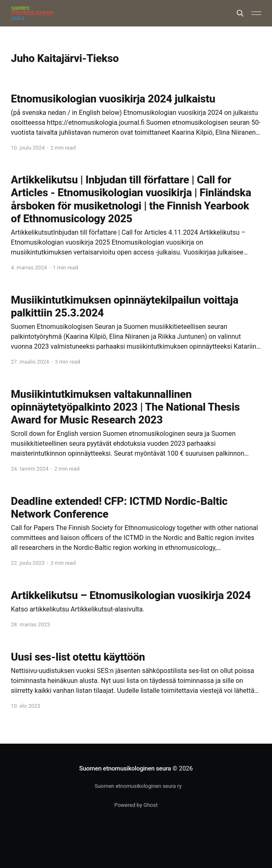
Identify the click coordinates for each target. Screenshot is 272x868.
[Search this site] (240, 13)
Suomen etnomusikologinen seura (125, 768)
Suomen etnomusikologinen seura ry (138, 786)
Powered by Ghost (136, 805)
